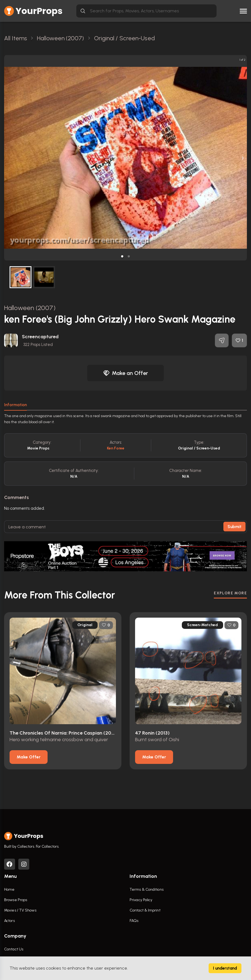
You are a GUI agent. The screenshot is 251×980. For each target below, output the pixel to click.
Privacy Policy (141, 900)
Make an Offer (125, 373)
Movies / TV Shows (20, 910)
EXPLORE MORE (230, 593)
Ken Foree (116, 448)
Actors (9, 921)
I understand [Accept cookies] (225, 968)
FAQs (134, 921)
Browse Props (16, 900)
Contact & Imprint (145, 910)
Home (9, 889)
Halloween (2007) (30, 308)
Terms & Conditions (147, 889)
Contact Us (14, 949)
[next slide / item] (243, 158)
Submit (234, 527)
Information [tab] (15, 405)
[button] (122, 256)
